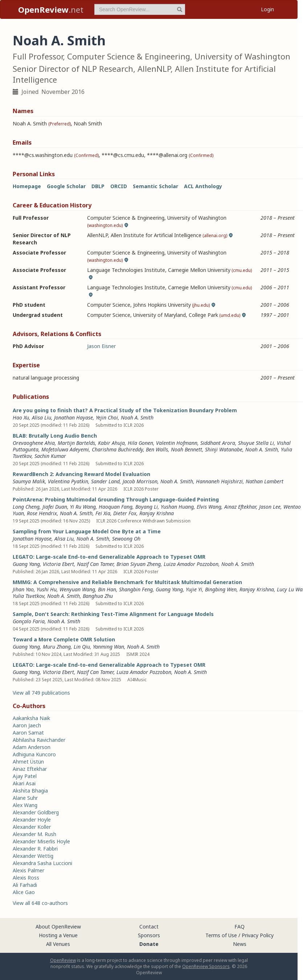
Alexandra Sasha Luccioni (42, 863)
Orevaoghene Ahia (34, 443)
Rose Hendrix (42, 513)
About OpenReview (58, 927)
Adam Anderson (32, 747)
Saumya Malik (29, 481)
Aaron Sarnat (28, 733)
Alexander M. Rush (34, 834)
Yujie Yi (194, 589)
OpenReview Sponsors (206, 966)
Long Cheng (26, 507)
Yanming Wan (108, 647)
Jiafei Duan (55, 507)
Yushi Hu (47, 589)
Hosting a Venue (58, 935)
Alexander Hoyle (32, 820)
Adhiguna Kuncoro (34, 754)
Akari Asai (24, 783)
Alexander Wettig (33, 856)
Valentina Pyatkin (68, 481)
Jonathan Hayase (73, 417)
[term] (140, 9)
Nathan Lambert (265, 481)
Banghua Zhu (98, 596)
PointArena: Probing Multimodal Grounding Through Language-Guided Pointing (116, 499)
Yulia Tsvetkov (28, 596)
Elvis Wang (209, 507)
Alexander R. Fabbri (35, 849)
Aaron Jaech (27, 725)
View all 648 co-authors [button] (40, 903)
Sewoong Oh (126, 539)
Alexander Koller (32, 827)
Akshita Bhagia (30, 791)
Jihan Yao (23, 589)
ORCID (119, 186)
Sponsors (149, 935)
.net (51, 9)
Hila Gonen (140, 443)
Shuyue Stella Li (256, 443)
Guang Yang (26, 564)
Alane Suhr (25, 798)
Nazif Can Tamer (95, 564)
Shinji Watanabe (224, 449)
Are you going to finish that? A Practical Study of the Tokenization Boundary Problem (125, 410)
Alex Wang (25, 805)
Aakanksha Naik (31, 718)
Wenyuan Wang (77, 589)
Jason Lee (270, 507)
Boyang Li (147, 507)
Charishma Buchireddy (117, 449)
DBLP (98, 186)
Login (267, 9)
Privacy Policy (258, 935)
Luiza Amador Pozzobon (191, 564)
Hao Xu (21, 417)
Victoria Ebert (58, 564)
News (240, 944)
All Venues (58, 944)
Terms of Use (221, 935)
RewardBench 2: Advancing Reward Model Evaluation (81, 474)
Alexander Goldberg (36, 812)
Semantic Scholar (155, 186)
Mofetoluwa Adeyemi (65, 449)
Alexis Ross (26, 878)
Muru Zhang (57, 647)
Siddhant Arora (218, 443)
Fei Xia (103, 513)
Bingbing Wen (221, 589)
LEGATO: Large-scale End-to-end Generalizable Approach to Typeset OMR (109, 557)
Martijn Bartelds (76, 443)
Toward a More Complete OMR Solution (64, 639)
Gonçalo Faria (29, 621)
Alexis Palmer (28, 870)
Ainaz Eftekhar (240, 507)
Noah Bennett (187, 449)
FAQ (239, 927)
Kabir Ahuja (111, 443)
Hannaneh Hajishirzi (219, 481)
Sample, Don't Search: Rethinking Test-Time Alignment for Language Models (113, 614)
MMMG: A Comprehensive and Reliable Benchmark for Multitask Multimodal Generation (127, 582)
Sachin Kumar (50, 456)
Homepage (27, 186)
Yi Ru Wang (83, 507)
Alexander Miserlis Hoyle (41, 841)
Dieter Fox (125, 513)
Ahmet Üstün (28, 762)
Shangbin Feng (136, 589)
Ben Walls (157, 449)
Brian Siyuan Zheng (139, 564)
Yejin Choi (107, 417)
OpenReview (63, 960)
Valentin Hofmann (177, 443)
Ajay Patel (25, 776)
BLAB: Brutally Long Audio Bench (55, 436)
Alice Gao (24, 892)
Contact (149, 927)
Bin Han (107, 589)
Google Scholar (66, 186)
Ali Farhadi (25, 885)
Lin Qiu (82, 647)
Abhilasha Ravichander (39, 740)
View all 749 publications (41, 693)
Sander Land (105, 481)
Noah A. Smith (137, 417)
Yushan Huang (177, 507)
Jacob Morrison (140, 481)
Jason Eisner (101, 346)
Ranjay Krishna (157, 513)
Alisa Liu (42, 417)
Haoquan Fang (116, 507)
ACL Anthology (203, 186)
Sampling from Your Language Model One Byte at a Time (87, 531)
